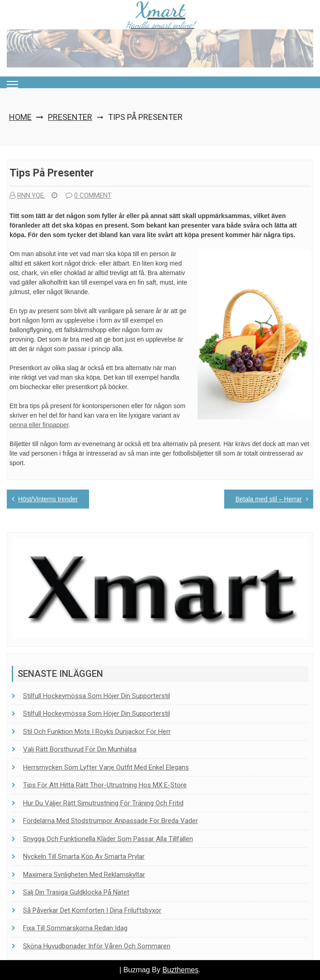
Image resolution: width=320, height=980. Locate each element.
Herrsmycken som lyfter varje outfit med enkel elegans (106, 767)
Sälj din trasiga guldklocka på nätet (76, 892)
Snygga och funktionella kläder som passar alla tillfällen (108, 839)
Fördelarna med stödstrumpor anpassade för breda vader (111, 821)
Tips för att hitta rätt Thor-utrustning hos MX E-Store (105, 785)
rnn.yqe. (27, 195)
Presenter (70, 117)
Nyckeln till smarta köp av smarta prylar (84, 856)
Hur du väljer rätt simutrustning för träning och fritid (103, 803)
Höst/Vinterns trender (48, 499)
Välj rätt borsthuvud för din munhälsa (80, 749)
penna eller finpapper (39, 425)
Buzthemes (180, 970)
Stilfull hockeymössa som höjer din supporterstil (96, 696)
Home (20, 117)
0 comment (89, 195)
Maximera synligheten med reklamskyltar (84, 875)
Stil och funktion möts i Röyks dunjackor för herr (97, 732)
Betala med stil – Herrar (269, 499)
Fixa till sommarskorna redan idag (75, 928)
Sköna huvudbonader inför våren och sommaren (97, 946)
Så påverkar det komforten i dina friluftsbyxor (92, 910)
